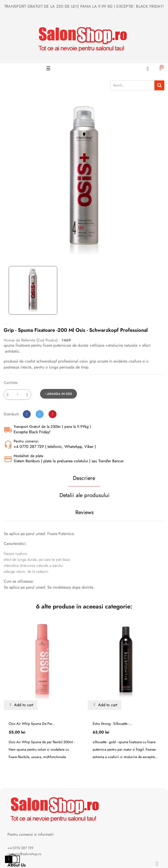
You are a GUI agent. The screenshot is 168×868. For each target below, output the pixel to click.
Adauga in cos (58, 394)
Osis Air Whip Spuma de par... (32, 724)
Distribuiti (27, 414)
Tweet (40, 414)
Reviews (84, 512)
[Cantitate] (17, 395)
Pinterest (53, 414)
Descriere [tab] (84, 478)
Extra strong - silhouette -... (112, 724)
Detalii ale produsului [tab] (84, 495)
